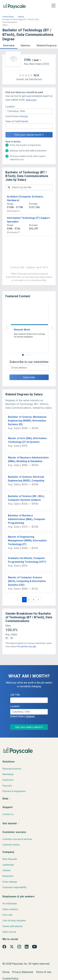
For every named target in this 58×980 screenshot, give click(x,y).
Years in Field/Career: (17, 121)
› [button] (33, 327)
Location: (10, 107)
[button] (9, 45)
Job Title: (15, 695)
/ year (36, 60)
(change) (24, 116)
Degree (21, 17)
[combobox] (29, 111)
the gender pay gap (27, 646)
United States (8, 17)
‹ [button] (26, 327)
